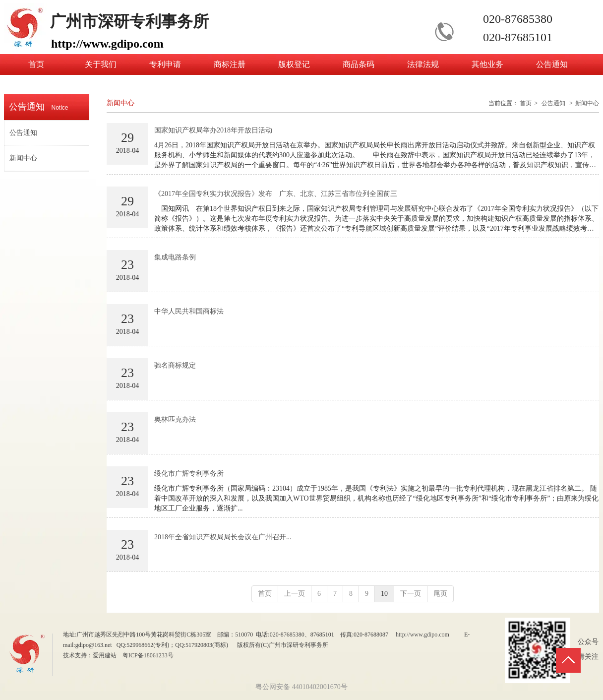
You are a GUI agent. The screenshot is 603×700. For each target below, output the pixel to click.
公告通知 (553, 103)
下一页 (411, 594)
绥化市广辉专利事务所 (189, 474)
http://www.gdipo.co (420, 635)
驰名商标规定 (175, 365)
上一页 (295, 594)
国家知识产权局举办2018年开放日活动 (213, 130)
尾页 (440, 594)
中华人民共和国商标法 (189, 311)
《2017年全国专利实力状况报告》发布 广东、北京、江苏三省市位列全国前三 (276, 194)
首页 (526, 103)
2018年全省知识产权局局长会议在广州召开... (223, 537)
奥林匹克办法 (175, 419)
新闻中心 (587, 103)
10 (384, 594)
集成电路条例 (175, 257)
